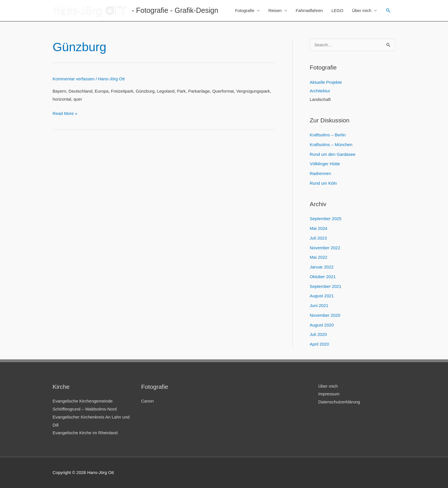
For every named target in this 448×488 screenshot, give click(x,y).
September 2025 (326, 219)
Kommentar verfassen (74, 79)
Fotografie (245, 10)
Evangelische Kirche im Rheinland (85, 433)
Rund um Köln (323, 183)
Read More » (65, 113)
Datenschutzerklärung (339, 402)
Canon (147, 401)
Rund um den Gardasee (333, 154)
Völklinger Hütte (325, 164)
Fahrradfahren (309, 10)
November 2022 (325, 248)
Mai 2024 (319, 228)
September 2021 (326, 286)
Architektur (320, 91)
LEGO (337, 10)
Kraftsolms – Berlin (328, 135)
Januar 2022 (322, 267)
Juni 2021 (319, 305)
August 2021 (322, 296)
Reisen (275, 10)
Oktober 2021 (323, 277)
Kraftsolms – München (331, 145)
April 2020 (319, 344)
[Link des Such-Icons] (388, 11)
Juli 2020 (318, 334)
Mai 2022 (319, 257)
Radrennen (320, 173)
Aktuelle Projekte (326, 82)
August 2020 (322, 325)
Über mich (362, 10)
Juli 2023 (318, 238)
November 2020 (325, 315)
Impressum (329, 394)
